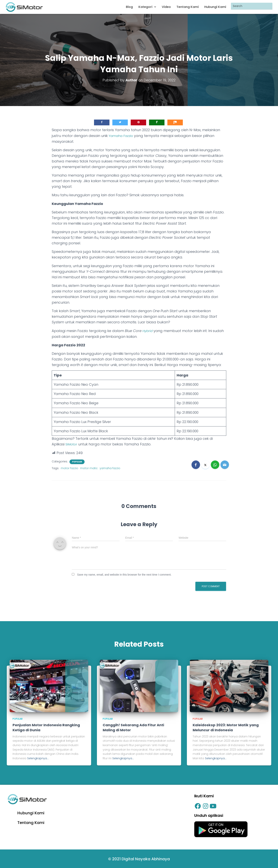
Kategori (148, 7)
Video (167, 7)
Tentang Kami (188, 7)
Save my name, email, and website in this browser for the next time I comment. (124, 574)
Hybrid (148, 330)
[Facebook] (196, 464)
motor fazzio (69, 467)
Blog (131, 7)
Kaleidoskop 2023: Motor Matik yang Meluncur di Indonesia (226, 727)
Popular (77, 461)
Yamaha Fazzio (122, 135)
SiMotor (72, 443)
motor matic (89, 467)
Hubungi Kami (215, 7)
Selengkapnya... (38, 757)
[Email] (225, 464)
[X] (205, 464)
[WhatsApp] (215, 464)
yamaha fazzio (110, 467)
